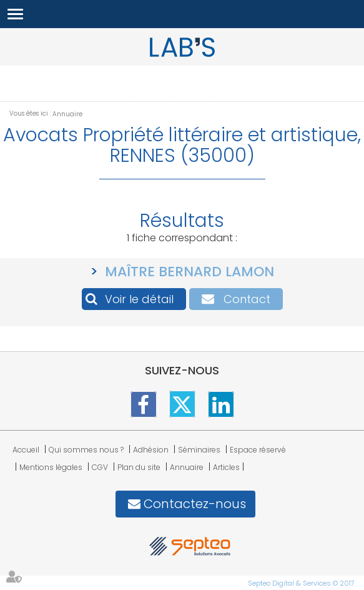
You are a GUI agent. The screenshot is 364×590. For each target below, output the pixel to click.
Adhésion (151, 450)
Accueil (26, 450)
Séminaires (199, 450)
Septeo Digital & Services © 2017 (301, 583)
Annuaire (67, 114)
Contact (247, 299)
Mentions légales (51, 467)
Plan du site (139, 467)
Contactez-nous (195, 504)
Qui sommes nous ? (86, 450)
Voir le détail (139, 299)
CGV (100, 467)
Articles (226, 467)
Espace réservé (258, 450)
